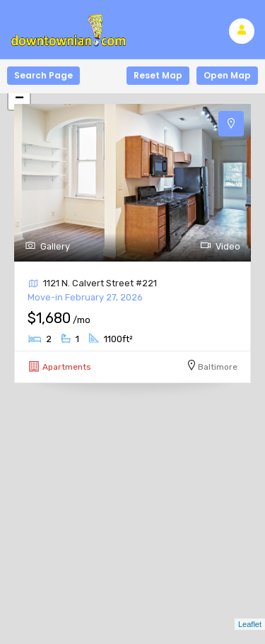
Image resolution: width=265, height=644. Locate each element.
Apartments (67, 367)
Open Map (227, 75)
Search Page (43, 75)
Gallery (47, 246)
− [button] (19, 99)
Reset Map (158, 75)
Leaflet (250, 624)
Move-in (85, 297)
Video (220, 246)
